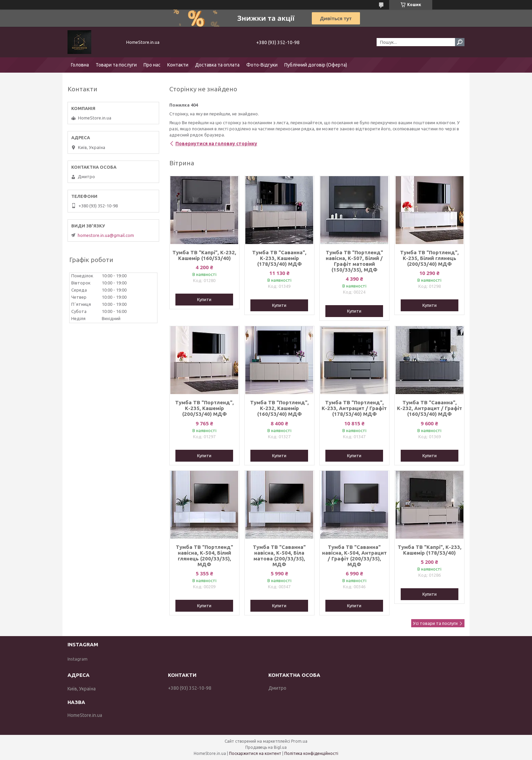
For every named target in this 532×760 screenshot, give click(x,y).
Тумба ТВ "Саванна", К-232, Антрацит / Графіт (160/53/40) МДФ (430, 408)
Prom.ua (299, 741)
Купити (204, 299)
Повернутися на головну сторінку (216, 144)
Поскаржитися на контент (255, 753)
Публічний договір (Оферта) (316, 65)
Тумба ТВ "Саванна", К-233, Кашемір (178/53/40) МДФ (279, 258)
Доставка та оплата (217, 65)
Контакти (178, 65)
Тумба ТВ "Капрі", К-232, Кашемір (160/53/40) (204, 255)
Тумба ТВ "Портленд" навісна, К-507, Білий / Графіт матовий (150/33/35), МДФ (354, 261)
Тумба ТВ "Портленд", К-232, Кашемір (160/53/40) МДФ (279, 408)
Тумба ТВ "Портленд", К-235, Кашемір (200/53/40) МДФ (204, 408)
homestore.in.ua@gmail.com (106, 235)
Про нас (152, 65)
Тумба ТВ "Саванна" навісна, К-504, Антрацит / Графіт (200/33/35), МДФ (354, 556)
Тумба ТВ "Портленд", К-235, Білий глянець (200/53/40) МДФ (429, 258)
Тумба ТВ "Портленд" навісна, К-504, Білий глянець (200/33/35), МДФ (204, 556)
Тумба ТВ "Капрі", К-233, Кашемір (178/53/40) (430, 550)
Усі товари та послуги (435, 623)
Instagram (78, 659)
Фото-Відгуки (262, 65)
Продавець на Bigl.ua (266, 747)
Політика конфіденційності (311, 753)
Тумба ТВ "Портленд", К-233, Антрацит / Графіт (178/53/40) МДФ (354, 408)
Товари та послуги (116, 65)
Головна (80, 65)
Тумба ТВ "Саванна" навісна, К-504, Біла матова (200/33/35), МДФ (279, 556)
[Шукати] (460, 42)
